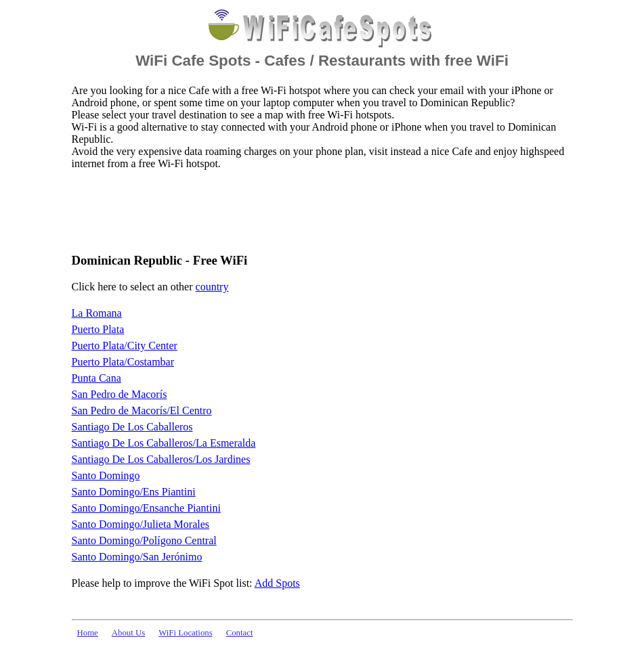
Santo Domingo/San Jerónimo (137, 557)
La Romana (97, 313)
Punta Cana (96, 378)
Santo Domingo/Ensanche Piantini (146, 508)
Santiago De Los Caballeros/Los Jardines (161, 459)
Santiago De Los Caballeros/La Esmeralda (164, 443)
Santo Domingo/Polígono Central (144, 540)
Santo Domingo (106, 475)
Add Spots (277, 583)
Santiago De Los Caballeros (132, 427)
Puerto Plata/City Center (125, 346)
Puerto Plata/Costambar (123, 362)
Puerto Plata (98, 329)
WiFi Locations (185, 633)
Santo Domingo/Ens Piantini (134, 492)
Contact (240, 633)
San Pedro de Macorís (120, 394)
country (212, 287)
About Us (128, 633)
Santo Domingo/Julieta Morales (141, 524)
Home (88, 633)
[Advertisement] (318, 210)
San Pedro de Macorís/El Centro (142, 410)
